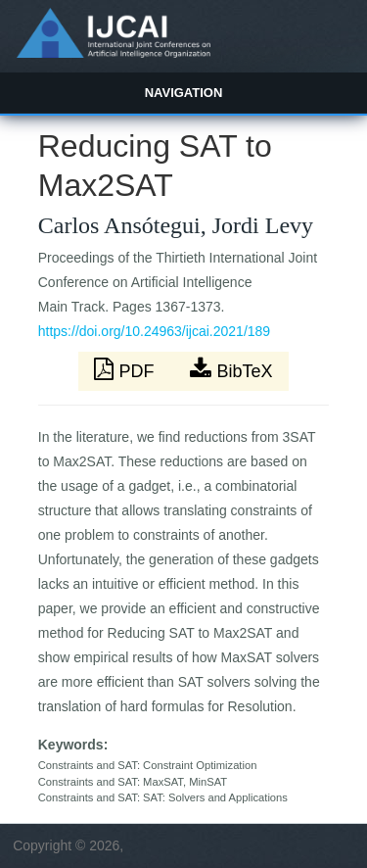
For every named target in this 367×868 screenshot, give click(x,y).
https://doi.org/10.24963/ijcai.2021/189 (154, 331)
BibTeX (231, 369)
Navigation (184, 93)
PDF (126, 369)
